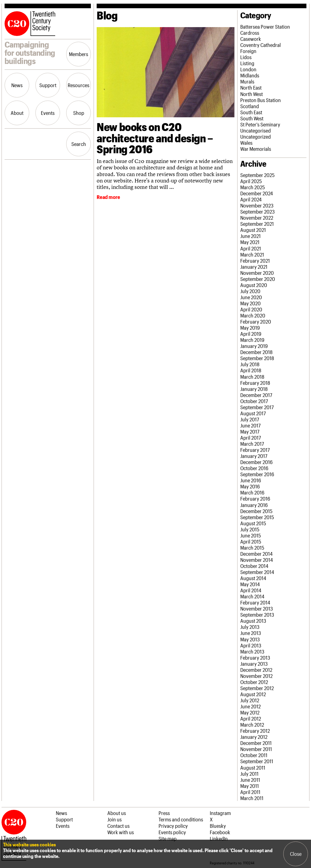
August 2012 (253, 694)
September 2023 (257, 211)
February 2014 (255, 602)
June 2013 (251, 633)
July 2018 (250, 364)
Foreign (248, 51)
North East (251, 87)
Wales (246, 143)
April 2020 (251, 309)
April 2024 (251, 199)
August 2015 (253, 523)
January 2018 (254, 389)
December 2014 (256, 554)
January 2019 (254, 346)
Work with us (121, 832)
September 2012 (257, 688)
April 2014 (251, 590)
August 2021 (253, 230)
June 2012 (250, 706)
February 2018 (255, 383)
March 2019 (252, 340)
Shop (79, 113)
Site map (168, 838)
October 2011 (254, 755)
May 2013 (250, 639)
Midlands (250, 75)
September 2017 (257, 407)
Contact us (118, 826)
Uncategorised (256, 130)
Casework (251, 39)
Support (48, 85)
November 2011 (256, 749)
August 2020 (254, 285)
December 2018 (256, 352)
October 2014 (254, 566)
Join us (114, 819)
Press (164, 813)
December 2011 (256, 743)
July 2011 (249, 774)
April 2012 (251, 718)
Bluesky (218, 826)
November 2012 (256, 676)
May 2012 (250, 712)
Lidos (246, 57)
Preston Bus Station (261, 100)
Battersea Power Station (265, 27)
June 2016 (251, 480)
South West (252, 118)
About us (117, 813)
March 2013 (252, 651)
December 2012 (256, 670)
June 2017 (250, 425)
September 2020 (258, 279)
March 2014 (252, 596)
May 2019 (250, 328)
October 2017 (254, 401)
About (17, 113)
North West (252, 94)
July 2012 (250, 700)
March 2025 (253, 187)
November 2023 (257, 205)
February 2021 (255, 260)
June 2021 (250, 236)
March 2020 (253, 315)
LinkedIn (219, 838)
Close (296, 854)
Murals (247, 81)
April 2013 (251, 645)
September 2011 (257, 761)
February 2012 (255, 731)
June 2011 (250, 780)
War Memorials (256, 149)
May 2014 (250, 584)
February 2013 (255, 657)
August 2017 (253, 413)
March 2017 (252, 444)
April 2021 (251, 248)
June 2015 (251, 535)
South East (251, 112)
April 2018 (251, 370)
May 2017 (250, 431)
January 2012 (254, 737)
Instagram (220, 813)
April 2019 (251, 334)
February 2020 (256, 321)
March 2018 (252, 377)
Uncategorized (256, 136)
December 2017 (256, 395)
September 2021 (257, 224)
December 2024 (257, 193)
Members (79, 54)
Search (79, 144)
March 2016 (252, 492)
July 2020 (250, 291)
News (17, 85)
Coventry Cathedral (261, 45)
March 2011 (252, 798)
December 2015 (256, 511)
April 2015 (251, 541)
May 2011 (250, 786)
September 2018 (257, 358)
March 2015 (252, 547)
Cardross (250, 33)
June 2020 (251, 297)
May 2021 (250, 242)
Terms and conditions (181, 819)
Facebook (220, 832)
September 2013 (257, 615)
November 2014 (257, 560)
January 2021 (254, 267)
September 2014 (257, 572)
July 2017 (250, 419)
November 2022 (257, 218)
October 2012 (254, 682)
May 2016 (250, 486)
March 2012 (252, 725)
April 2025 (251, 181)
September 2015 (257, 517)
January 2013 (254, 664)
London (248, 69)
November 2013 (257, 608)
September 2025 (257, 175)
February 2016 (255, 498)
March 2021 (252, 254)
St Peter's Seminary (260, 124)
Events (48, 113)
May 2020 (250, 303)
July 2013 (250, 627)
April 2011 (250, 792)
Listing (247, 63)
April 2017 (251, 438)
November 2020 (257, 273)
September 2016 (257, 474)
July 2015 (250, 529)
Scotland (250, 106)
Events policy (172, 832)
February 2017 (255, 450)
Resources (79, 85)
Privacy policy (173, 826)
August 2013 (253, 621)
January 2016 (254, 505)
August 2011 (253, 767)
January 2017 (254, 456)
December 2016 (256, 462)
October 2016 (254, 468)
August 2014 (253, 578)
